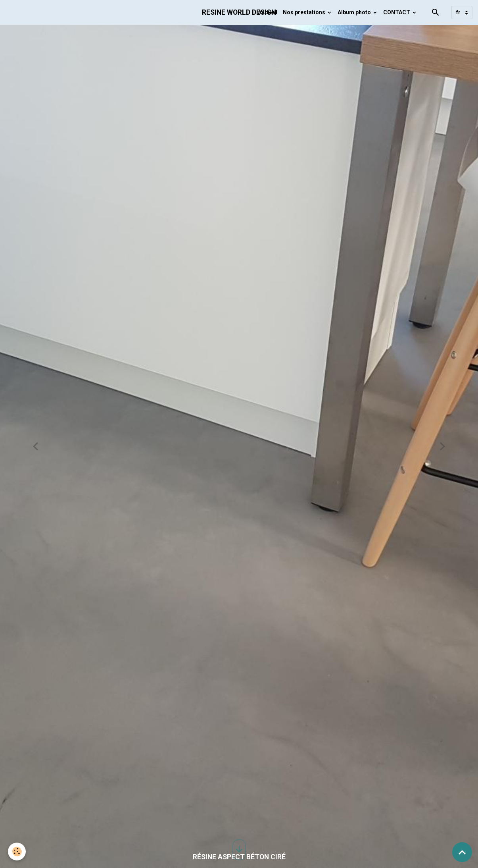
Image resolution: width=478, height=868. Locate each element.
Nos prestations (305, 12)
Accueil (268, 12)
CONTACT (397, 12)
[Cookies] (17, 852)
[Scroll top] (462, 852)
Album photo (355, 12)
